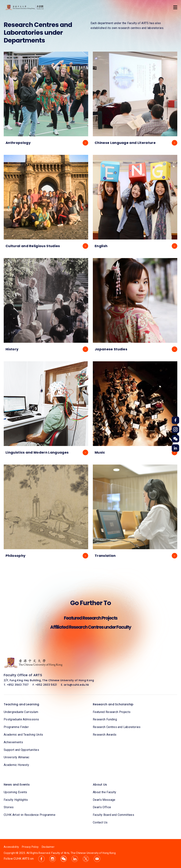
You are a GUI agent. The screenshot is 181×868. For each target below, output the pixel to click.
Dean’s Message (104, 800)
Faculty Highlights (16, 800)
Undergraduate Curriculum (21, 712)
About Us (100, 785)
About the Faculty (104, 792)
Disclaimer (48, 847)
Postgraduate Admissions (21, 719)
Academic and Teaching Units (23, 735)
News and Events (17, 785)
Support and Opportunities (21, 750)
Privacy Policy (30, 847)
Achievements (13, 742)
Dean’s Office (102, 807)
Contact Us (100, 822)
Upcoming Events (15, 792)
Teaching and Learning (21, 704)
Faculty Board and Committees (113, 815)
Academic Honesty (16, 765)
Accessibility (11, 847)
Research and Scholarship (113, 704)
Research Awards (105, 735)
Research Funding (105, 719)
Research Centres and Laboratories (117, 727)
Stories (9, 807)
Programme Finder (16, 727)
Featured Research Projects (112, 712)
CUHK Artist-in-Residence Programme (30, 815)
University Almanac (17, 757)
